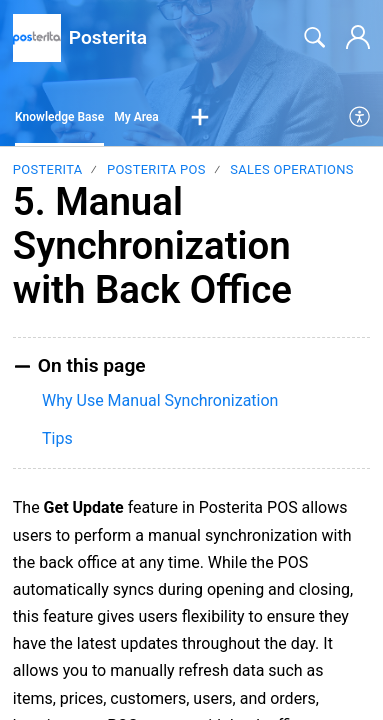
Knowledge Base (59, 117)
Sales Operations (292, 169)
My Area (136, 117)
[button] (200, 118)
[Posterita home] (37, 38)
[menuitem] (360, 118)
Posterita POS (156, 169)
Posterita (48, 169)
